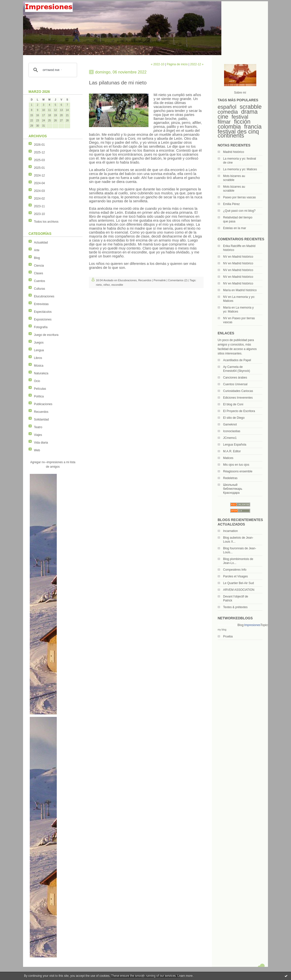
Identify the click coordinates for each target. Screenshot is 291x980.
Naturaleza (41, 373)
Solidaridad (41, 420)
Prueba (228, 636)
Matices (228, 458)
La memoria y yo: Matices (240, 169)
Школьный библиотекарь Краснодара (233, 489)
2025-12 (39, 152)
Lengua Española (235, 445)
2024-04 (39, 183)
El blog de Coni (233, 404)
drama (249, 112)
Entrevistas (41, 304)
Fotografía (41, 327)
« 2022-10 (158, 64)
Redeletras (230, 478)
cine (223, 117)
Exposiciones (43, 319)
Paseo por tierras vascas (239, 197)
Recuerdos (41, 412)
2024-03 (39, 191)
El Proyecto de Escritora (239, 411)
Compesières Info (235, 570)
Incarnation (230, 531)
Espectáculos (43, 312)
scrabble (251, 107)
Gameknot (230, 424)
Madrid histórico (234, 152)
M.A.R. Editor (232, 451)
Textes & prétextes (235, 607)
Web (37, 450)
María (227, 290)
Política (39, 396)
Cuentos (40, 281)
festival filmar (233, 119)
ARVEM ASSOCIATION (239, 590)
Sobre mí (240, 93)
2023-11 (39, 206)
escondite (117, 285)
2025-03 (39, 160)
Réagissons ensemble (238, 471)
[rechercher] (52, 70)
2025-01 (39, 168)
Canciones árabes (235, 378)
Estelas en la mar (235, 228)
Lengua (39, 350)
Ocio (37, 381)
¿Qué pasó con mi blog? (239, 211)
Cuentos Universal (235, 384)
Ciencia (39, 266)
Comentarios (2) (178, 280)
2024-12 (39, 175)
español (227, 107)
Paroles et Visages (235, 576)
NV (225, 257)
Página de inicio (177, 64)
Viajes (38, 435)
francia (253, 127)
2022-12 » (197, 64)
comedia (228, 112)
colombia (229, 127)
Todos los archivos (46, 222)
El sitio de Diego (234, 418)
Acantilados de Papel (237, 360)
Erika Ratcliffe (232, 246)
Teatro (38, 427)
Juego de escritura (46, 335)
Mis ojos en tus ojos (236, 465)
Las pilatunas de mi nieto (118, 83)
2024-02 (39, 199)
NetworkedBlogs (228, 625)
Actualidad (41, 243)
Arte (37, 250)
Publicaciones (43, 404)
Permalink (160, 280)
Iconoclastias (232, 431)
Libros (38, 358)
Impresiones (252, 625)
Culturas (40, 289)
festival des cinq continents (238, 134)
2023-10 (39, 214)
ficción (242, 122)
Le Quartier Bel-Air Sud (238, 583)
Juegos (39, 343)
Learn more (185, 976)
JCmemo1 (230, 438)
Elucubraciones (44, 296)
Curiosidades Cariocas (238, 391)
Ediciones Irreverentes (238, 398)
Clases (39, 273)
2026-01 (39, 145)
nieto (99, 285)
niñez (107, 285)
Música (39, 366)
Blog (37, 258)
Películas (40, 389)
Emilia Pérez (231, 204)
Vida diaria (41, 443)
